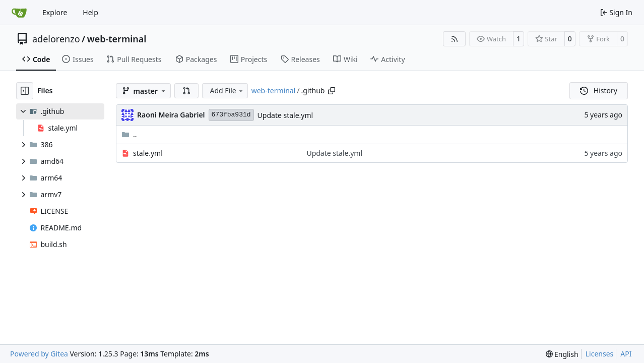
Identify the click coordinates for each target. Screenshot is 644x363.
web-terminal (117, 39)
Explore (55, 12)
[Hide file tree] (25, 91)
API (626, 354)
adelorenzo (56, 39)
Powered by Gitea (39, 354)
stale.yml (148, 153)
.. (129, 134)
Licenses (600, 354)
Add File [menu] (227, 90)
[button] (186, 91)
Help (90, 12)
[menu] (562, 354)
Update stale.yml (285, 115)
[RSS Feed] (455, 39)
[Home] (19, 13)
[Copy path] (332, 91)
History (599, 90)
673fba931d (231, 115)
